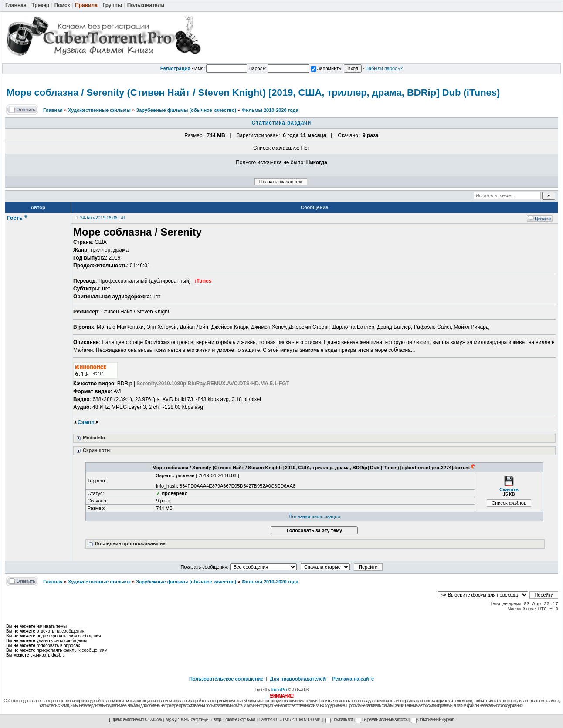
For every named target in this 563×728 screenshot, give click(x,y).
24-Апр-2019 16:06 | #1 (103, 218)
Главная (53, 110)
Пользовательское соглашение (226, 679)
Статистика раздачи (282, 123)
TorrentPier (279, 690)
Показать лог (339, 720)
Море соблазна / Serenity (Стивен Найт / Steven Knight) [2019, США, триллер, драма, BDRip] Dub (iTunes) (253, 93)
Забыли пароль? (384, 68)
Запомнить (326, 68)
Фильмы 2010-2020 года (270, 110)
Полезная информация (315, 516)
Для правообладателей (298, 679)
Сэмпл (86, 422)
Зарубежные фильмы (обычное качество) (186, 110)
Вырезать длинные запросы (382, 720)
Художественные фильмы (99, 110)
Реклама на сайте (353, 679)
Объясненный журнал (432, 720)
